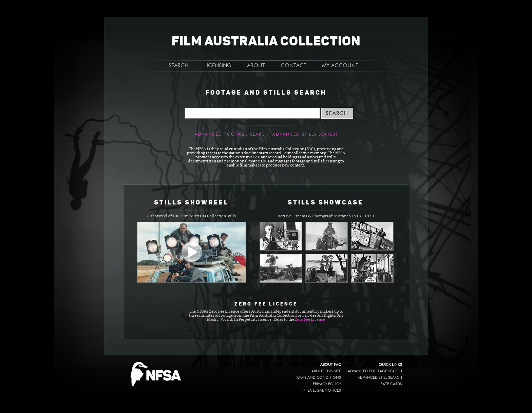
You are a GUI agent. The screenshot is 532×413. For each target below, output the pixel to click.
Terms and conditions (318, 378)
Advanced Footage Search (232, 135)
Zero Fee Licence (310, 320)
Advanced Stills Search (305, 135)
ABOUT (256, 66)
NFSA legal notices (322, 390)
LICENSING (218, 66)
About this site (326, 371)
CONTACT (293, 66)
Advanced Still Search (380, 378)
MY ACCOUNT (340, 66)
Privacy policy (327, 384)
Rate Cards (391, 384)
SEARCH (179, 66)
